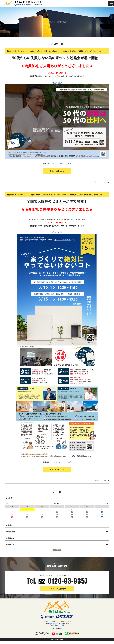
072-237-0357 (52, 623)
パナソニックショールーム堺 (61, 164)
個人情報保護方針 (57, 628)
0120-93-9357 (60, 625)
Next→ (107, 503)
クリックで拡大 (57, 82)
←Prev (7, 503)
